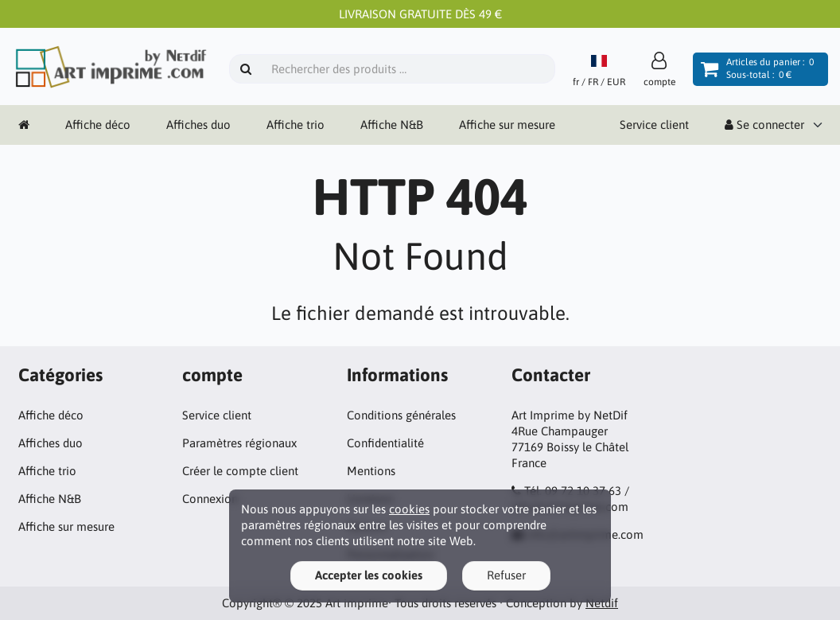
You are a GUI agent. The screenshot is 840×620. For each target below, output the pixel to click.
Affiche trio (296, 125)
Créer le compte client (240, 471)
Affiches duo (198, 125)
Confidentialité (385, 443)
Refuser (506, 575)
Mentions (371, 471)
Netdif (602, 603)
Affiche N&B (392, 125)
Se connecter (764, 125)
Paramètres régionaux (239, 443)
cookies (409, 509)
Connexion (210, 499)
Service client (654, 125)
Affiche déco (98, 125)
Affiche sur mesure (507, 125)
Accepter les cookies (369, 575)
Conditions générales (401, 415)
